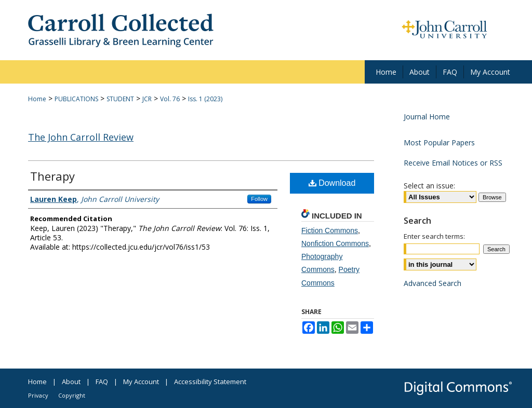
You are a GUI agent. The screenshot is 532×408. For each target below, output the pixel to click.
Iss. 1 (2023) (205, 99)
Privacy (38, 395)
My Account (141, 382)
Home (37, 99)
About (71, 382)
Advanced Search (433, 283)
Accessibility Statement (210, 382)
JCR (147, 99)
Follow (259, 199)
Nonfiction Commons (335, 243)
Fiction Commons (330, 230)
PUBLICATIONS (76, 99)
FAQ (102, 382)
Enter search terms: (434, 236)
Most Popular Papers (439, 142)
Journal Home (427, 117)
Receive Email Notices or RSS (453, 163)
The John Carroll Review (81, 137)
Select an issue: (429, 186)
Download (332, 183)
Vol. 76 (170, 99)
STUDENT (120, 99)
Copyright (72, 395)
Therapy (52, 176)
